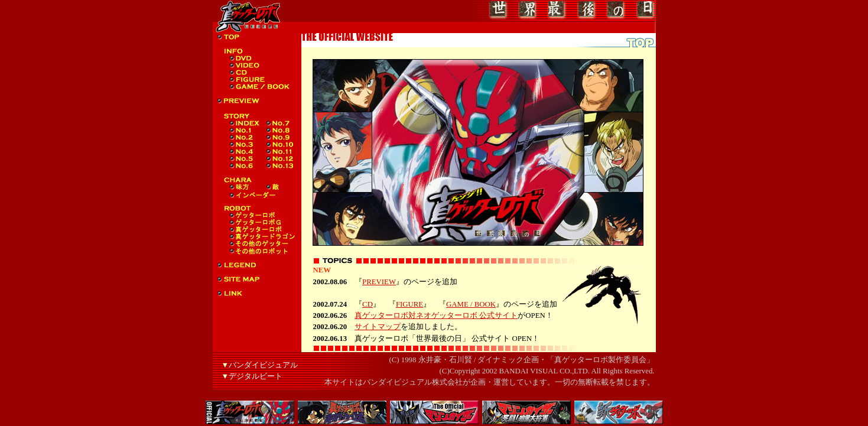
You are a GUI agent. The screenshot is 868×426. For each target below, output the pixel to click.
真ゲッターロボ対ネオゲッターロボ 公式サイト (436, 316)
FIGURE (409, 304)
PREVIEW (379, 282)
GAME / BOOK (471, 304)
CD (368, 304)
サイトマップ (378, 327)
